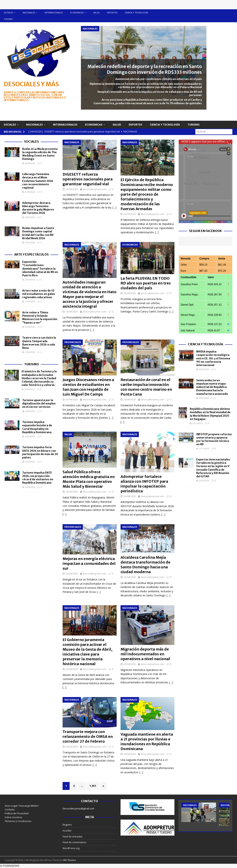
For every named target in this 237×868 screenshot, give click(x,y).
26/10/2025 (204, 481)
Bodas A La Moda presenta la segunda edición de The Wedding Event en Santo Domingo (40, 154)
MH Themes (70, 860)
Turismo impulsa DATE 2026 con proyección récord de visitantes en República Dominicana (38, 478)
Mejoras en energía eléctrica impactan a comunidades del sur (89, 563)
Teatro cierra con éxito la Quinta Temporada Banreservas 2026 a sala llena (39, 343)
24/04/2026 (72, 189)
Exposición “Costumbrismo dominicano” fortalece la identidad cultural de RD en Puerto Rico (40, 269)
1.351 (93, 786)
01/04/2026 (30, 327)
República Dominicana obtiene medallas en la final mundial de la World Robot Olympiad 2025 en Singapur (210, 414)
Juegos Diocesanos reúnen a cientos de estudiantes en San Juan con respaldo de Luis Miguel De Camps (88, 387)
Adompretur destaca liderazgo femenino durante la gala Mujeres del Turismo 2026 (38, 208)
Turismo (8, 19)
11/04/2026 (30, 301)
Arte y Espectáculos (31, 254)
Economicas (77, 13)
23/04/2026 (29, 389)
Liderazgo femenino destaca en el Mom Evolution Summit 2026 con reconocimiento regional (38, 181)
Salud (96, 13)
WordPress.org (71, 848)
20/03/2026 (30, 242)
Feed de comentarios (74, 842)
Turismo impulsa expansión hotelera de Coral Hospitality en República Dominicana (37, 427)
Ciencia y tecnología (136, 13)
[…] (114, 207)
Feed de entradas (73, 836)
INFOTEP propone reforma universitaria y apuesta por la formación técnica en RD (214, 439)
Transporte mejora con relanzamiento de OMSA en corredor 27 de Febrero (88, 736)
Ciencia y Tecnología (205, 344)
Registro (67, 825)
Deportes (112, 13)
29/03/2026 (204, 369)
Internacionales (54, 13)
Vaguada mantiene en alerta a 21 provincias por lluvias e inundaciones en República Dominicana (147, 741)
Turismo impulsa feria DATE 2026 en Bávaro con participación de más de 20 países (40, 452)
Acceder (67, 831)
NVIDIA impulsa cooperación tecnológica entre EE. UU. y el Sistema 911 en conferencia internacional (213, 358)
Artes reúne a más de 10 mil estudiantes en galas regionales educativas (39, 294)
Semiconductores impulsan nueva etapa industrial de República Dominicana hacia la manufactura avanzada (212, 387)
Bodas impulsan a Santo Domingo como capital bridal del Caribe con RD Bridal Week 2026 (38, 233)
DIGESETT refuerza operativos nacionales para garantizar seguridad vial (88, 179)
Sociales (8, 13)
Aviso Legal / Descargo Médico (22, 806)
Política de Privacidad (17, 813)
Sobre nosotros (13, 817)
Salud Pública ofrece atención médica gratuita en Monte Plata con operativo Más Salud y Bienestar (89, 479)
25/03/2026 (30, 217)
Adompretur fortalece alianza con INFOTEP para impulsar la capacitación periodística (144, 484)
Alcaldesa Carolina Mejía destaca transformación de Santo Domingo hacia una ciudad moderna (145, 565)
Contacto (10, 809)
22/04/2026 (30, 192)
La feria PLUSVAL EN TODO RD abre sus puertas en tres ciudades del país (146, 283)
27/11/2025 (204, 448)
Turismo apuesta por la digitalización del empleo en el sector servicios (39, 403)
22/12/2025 (198, 423)
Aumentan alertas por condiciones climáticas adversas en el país (159, 79)
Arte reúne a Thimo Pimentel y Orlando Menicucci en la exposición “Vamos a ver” (40, 318)
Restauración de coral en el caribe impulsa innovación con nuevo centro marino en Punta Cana (146, 387)
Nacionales (29, 13)
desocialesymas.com (95, 189)
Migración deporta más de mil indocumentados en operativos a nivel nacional (145, 654)
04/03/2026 (204, 398)
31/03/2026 (30, 352)
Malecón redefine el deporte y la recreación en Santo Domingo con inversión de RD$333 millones (145, 69)
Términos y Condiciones (18, 821)
